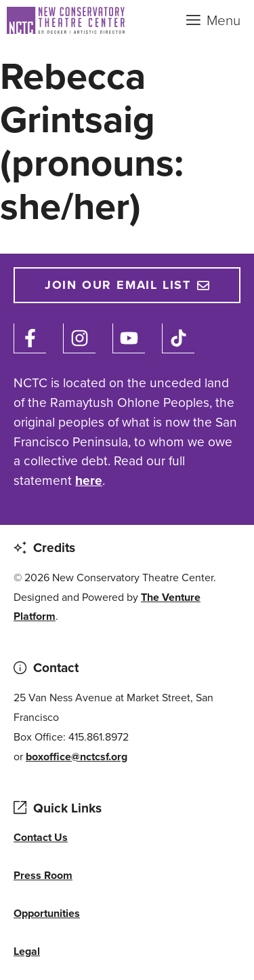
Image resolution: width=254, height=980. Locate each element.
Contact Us (41, 837)
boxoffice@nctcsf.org (77, 757)
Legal (27, 951)
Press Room (43, 875)
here (89, 481)
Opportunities (47, 913)
